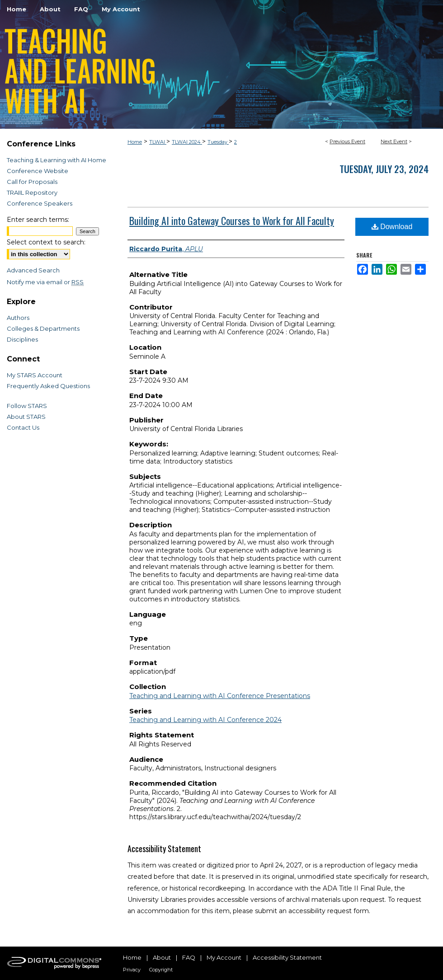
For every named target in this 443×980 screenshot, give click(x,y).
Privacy (132, 970)
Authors (18, 318)
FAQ (189, 957)
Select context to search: (46, 242)
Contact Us (23, 427)
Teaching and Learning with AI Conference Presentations (220, 696)
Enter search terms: (38, 220)
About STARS (26, 417)
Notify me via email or (45, 282)
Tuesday (218, 142)
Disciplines (22, 339)
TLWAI (158, 142)
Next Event (394, 141)
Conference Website (38, 171)
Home (135, 142)
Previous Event (347, 141)
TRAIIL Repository (32, 192)
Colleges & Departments (43, 328)
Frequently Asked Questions (48, 386)
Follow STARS (27, 406)
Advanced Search (33, 270)
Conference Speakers (40, 203)
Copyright (161, 970)
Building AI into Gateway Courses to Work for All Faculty (232, 220)
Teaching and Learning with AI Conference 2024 (205, 720)
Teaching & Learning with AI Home (57, 160)
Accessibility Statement (287, 957)
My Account (224, 957)
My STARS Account (35, 375)
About (162, 957)
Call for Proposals (32, 182)
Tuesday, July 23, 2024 (384, 169)
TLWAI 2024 (187, 142)
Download (392, 227)
